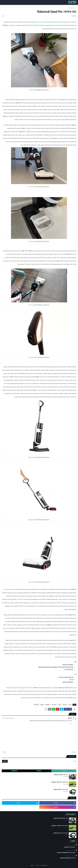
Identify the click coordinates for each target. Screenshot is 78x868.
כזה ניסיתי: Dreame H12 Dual (61, 775)
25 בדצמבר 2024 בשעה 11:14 (8, 718)
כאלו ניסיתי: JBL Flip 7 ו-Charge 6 (60, 782)
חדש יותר (73, 752)
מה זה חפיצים (44, 865)
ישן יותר (4, 752)
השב (71, 724)
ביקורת (70, 8)
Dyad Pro (48, 705)
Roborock (56, 22)
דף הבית (74, 8)
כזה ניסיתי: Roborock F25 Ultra (68, 858)
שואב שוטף (54, 705)
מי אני (38, 865)
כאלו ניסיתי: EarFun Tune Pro (61, 790)
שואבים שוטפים (41, 22)
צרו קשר (32, 865)
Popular (64, 771)
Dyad (73, 22)
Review (42, 705)
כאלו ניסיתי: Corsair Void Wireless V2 (66, 853)
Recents (39, 771)
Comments (14, 771)
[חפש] (47, 761)
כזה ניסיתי (65, 705)
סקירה (60, 705)
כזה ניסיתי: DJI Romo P (70, 847)
